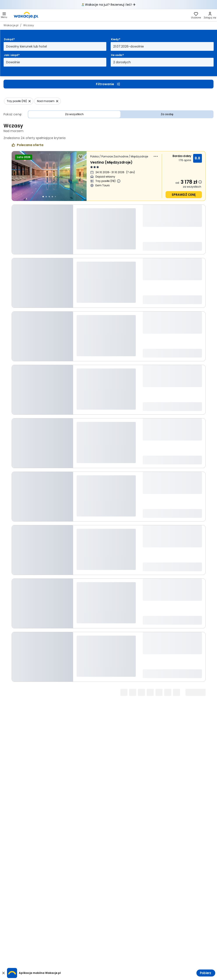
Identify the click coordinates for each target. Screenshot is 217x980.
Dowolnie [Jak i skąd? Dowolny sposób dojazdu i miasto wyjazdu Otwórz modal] (13, 62)
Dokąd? (9, 39)
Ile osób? (117, 55)
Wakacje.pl (11, 25)
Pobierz (206, 973)
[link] (26, 15)
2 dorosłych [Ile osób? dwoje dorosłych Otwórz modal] (122, 62)
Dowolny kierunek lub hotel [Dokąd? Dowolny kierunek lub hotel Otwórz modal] (26, 46)
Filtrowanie (108, 84)
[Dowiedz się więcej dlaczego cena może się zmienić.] (200, 182)
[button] (4, 15)
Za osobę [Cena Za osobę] (167, 114)
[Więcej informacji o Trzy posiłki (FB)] (119, 181)
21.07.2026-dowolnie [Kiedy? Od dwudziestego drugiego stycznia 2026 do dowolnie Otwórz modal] (129, 46)
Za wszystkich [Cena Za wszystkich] (74, 114)
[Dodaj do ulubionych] (81, 157)
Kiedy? (116, 39)
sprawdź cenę (184, 195)
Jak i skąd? (12, 55)
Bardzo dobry (182, 156)
